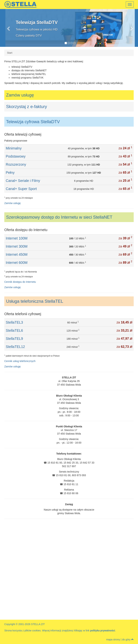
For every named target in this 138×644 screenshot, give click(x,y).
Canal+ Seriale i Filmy (23, 181)
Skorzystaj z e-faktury (27, 107)
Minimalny (14, 148)
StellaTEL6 (14, 330)
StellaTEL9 (14, 339)
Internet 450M (17, 254)
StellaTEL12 (15, 347)
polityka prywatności (103, 630)
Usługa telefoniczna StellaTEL (35, 301)
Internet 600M (17, 263)
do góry (128, 639)
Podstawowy (16, 156)
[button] (15, 28)
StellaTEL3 (14, 322)
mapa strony (113, 639)
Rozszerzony (16, 164)
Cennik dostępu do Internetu (20, 282)
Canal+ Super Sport (21, 189)
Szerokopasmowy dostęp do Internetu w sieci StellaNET (59, 217)
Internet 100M (17, 238)
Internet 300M (17, 246)
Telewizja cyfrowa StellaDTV (33, 122)
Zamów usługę (20, 95)
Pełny (10, 173)
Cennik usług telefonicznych (20, 361)
